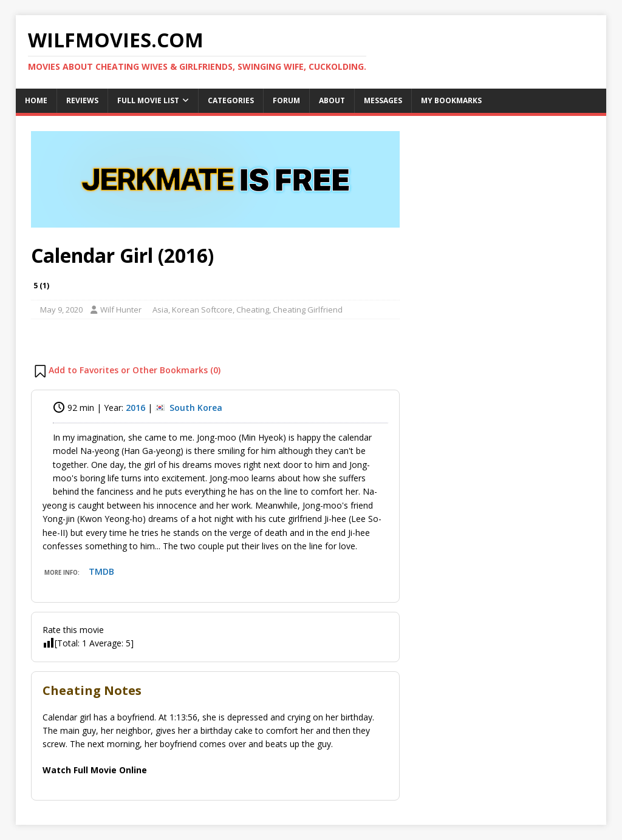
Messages (383, 100)
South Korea (196, 408)
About (332, 100)
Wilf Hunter (121, 310)
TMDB (101, 571)
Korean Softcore (202, 310)
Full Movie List (148, 100)
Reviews (82, 100)
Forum (286, 100)
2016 (135, 408)
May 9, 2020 (61, 310)
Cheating (253, 310)
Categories (231, 100)
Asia (160, 310)
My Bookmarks (451, 100)
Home (36, 100)
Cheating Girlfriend (308, 310)
